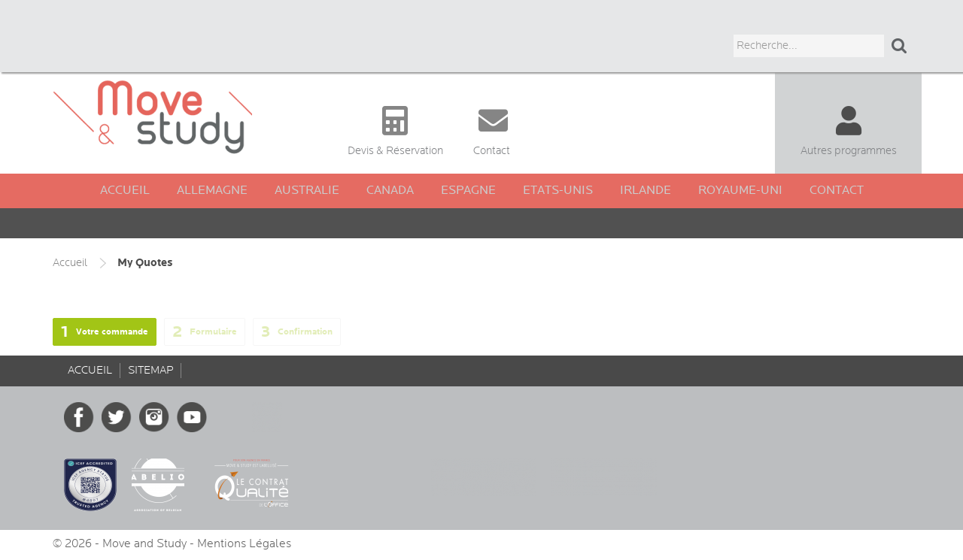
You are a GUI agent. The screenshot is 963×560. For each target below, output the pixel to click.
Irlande (646, 191)
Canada (390, 191)
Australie (307, 191)
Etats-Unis (558, 191)
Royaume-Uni (740, 191)
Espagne (468, 191)
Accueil (125, 191)
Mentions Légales (244, 543)
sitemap (150, 370)
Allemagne (212, 191)
